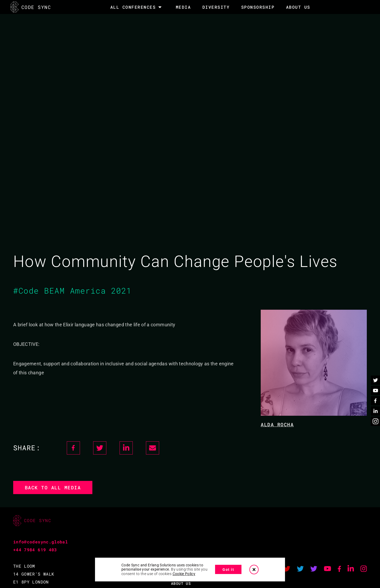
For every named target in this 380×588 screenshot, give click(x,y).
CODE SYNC (31, 7)
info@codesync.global (41, 542)
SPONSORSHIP (258, 7)
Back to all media (53, 487)
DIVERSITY (216, 7)
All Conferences (133, 7)
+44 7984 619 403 (35, 550)
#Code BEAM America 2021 (72, 291)
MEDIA (183, 7)
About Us (298, 7)
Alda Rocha (277, 424)
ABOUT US (181, 583)
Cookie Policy (184, 574)
